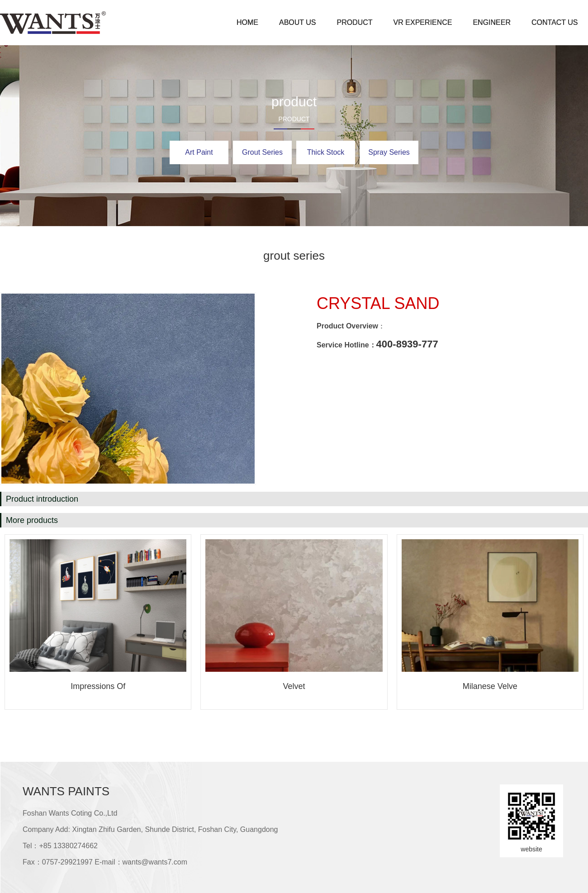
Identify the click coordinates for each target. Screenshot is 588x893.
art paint (199, 152)
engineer (492, 22)
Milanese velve (490, 686)
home (247, 22)
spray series (389, 152)
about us (298, 22)
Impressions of (98, 686)
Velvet (294, 686)
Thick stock (326, 152)
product (355, 22)
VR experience (423, 22)
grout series (262, 152)
